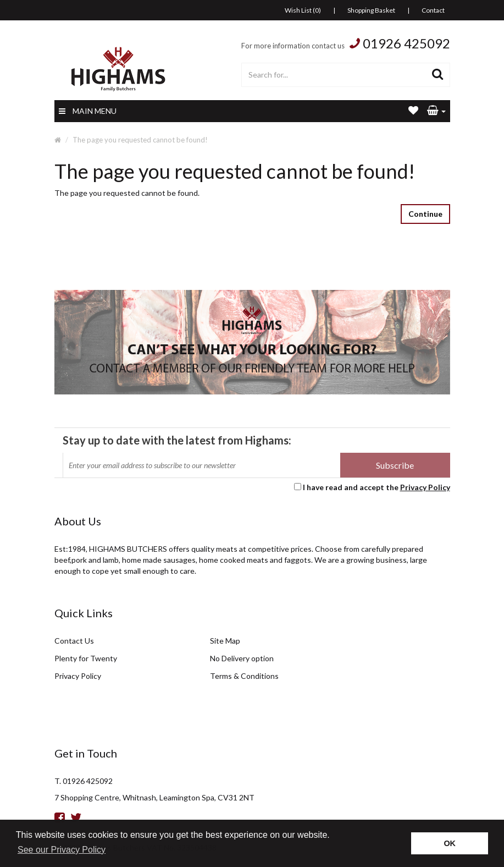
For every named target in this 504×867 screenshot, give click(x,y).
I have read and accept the (376, 487)
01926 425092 (406, 43)
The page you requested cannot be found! (140, 140)
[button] (436, 111)
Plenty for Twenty (86, 658)
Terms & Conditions (244, 676)
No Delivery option (242, 658)
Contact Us (74, 641)
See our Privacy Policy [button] (62, 850)
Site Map (225, 641)
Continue (425, 214)
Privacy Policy (425, 487)
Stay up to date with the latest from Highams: (177, 440)
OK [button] (450, 843)
